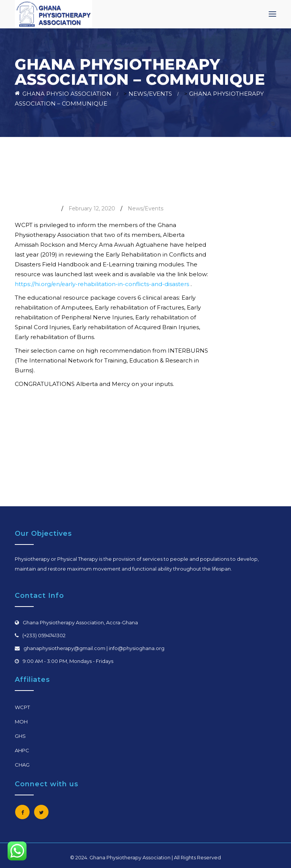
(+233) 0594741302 (44, 635)
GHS (20, 736)
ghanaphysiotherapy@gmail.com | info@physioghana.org (94, 648)
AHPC (22, 750)
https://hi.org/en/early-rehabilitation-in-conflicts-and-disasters (102, 284)
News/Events (145, 208)
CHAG (22, 765)
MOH (21, 722)
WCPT (22, 707)
